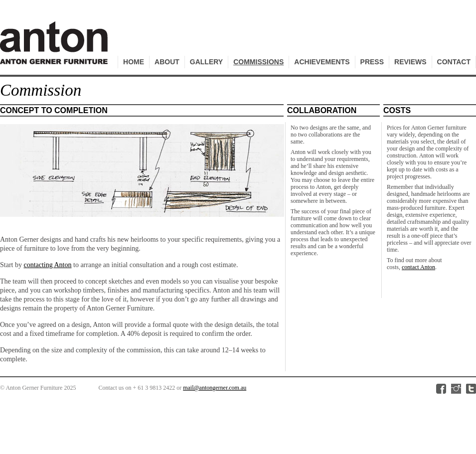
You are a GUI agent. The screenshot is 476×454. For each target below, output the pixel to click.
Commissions (258, 62)
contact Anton (418, 267)
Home (134, 62)
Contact (454, 62)
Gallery (206, 62)
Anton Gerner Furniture (55, 48)
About (167, 62)
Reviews (410, 62)
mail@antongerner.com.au (215, 388)
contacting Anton (47, 265)
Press (372, 62)
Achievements (322, 62)
